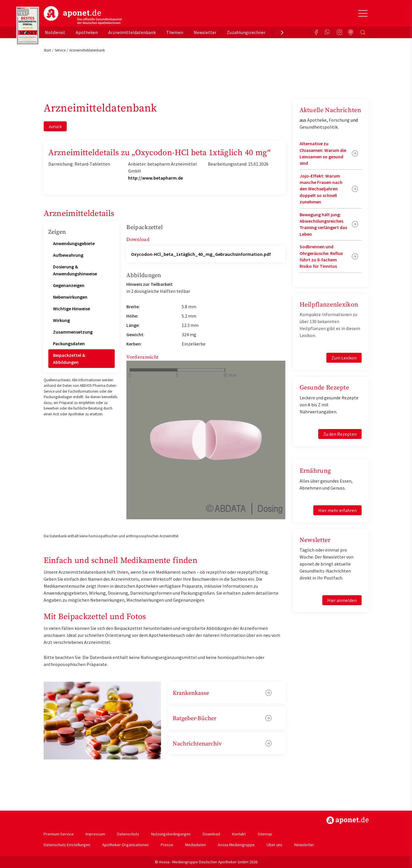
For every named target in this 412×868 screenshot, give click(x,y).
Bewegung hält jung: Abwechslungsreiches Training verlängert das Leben (323, 224)
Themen (175, 32)
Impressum (95, 834)
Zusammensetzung (73, 332)
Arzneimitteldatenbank (132, 32)
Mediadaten (196, 845)
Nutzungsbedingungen (171, 834)
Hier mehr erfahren (337, 510)
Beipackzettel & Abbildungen (69, 359)
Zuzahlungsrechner (246, 32)
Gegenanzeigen (69, 285)
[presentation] (282, 32)
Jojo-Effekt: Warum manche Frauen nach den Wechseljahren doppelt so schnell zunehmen (321, 189)
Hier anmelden (342, 600)
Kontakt (239, 834)
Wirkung (61, 320)
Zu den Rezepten (340, 434)
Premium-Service (59, 834)
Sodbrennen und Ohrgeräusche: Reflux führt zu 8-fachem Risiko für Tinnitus (321, 256)
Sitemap (265, 834)
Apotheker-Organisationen (125, 845)
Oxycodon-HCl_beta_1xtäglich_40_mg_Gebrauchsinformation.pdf (201, 254)
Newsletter (205, 32)
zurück (55, 126)
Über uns (275, 845)
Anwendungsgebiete (74, 243)
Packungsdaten (69, 343)
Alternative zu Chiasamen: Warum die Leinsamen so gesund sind (323, 153)
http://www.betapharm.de (155, 178)
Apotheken (87, 32)
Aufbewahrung (68, 255)
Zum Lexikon (344, 358)
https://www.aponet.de (348, 820)
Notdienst (55, 32)
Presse (167, 845)
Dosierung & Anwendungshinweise (75, 270)
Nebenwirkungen (70, 297)
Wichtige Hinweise (71, 309)
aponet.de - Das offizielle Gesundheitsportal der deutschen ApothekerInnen (83, 15)
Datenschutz (128, 834)
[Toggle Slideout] (363, 13)
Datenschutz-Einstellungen (67, 845)
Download (211, 834)
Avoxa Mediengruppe (236, 845)
